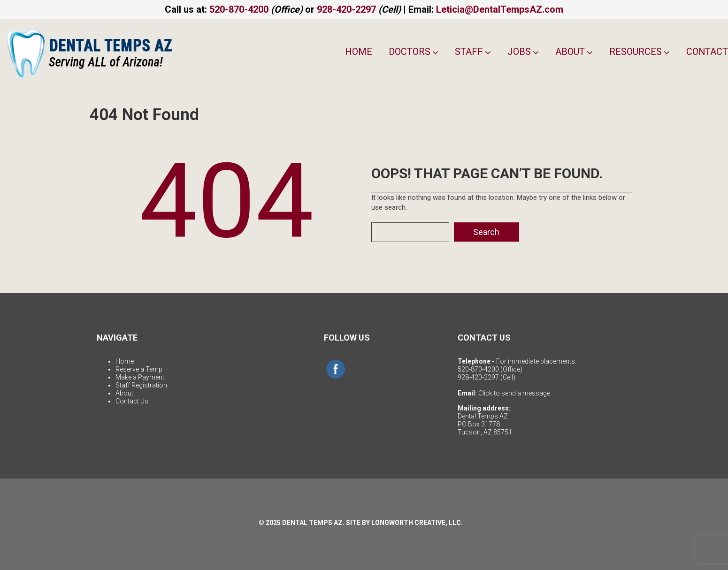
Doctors (413, 52)
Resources (639, 52)
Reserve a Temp (139, 369)
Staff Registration (141, 385)
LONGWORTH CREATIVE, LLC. (417, 523)
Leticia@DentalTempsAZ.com (500, 9)
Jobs (523, 52)
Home (358, 52)
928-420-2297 (346, 9)
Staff (472, 52)
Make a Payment (140, 377)
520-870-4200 (239, 9)
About (574, 52)
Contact (707, 52)
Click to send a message (514, 393)
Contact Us (132, 401)
